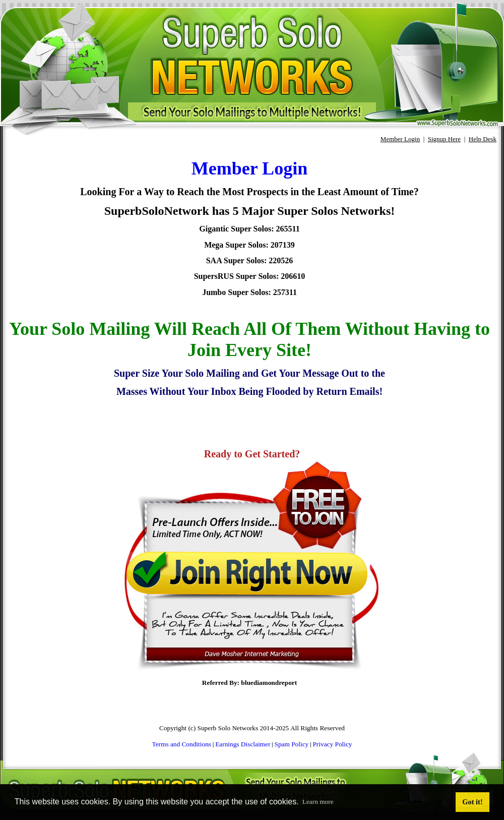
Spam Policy (292, 744)
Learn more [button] (318, 802)
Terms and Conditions (181, 744)
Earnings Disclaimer (243, 744)
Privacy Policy (332, 744)
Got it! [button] (472, 802)
